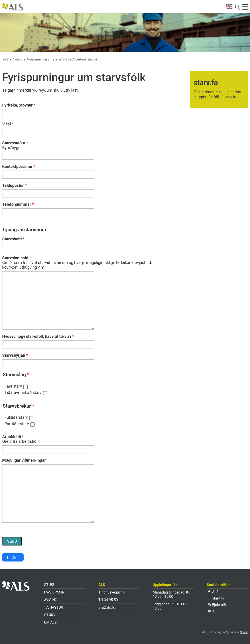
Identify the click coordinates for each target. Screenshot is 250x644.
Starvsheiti (13, 239)
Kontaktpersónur (19, 166)
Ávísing (17, 59)
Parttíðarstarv (17, 424)
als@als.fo (107, 607)
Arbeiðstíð (13, 437)
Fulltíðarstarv (16, 417)
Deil (15, 557)
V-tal (8, 124)
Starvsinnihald (17, 258)
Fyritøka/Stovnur (19, 105)
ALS (6, 59)
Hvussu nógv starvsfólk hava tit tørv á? (38, 336)
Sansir (244, 632)
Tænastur (54, 607)
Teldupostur (14, 185)
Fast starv (13, 386)
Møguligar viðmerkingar (24, 460)
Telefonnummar (18, 204)
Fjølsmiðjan (219, 605)
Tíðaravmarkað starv (23, 392)
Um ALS (50, 623)
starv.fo (216, 598)
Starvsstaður (15, 143)
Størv (50, 615)
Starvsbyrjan (15, 355)
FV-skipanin (54, 592)
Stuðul (51, 585)
